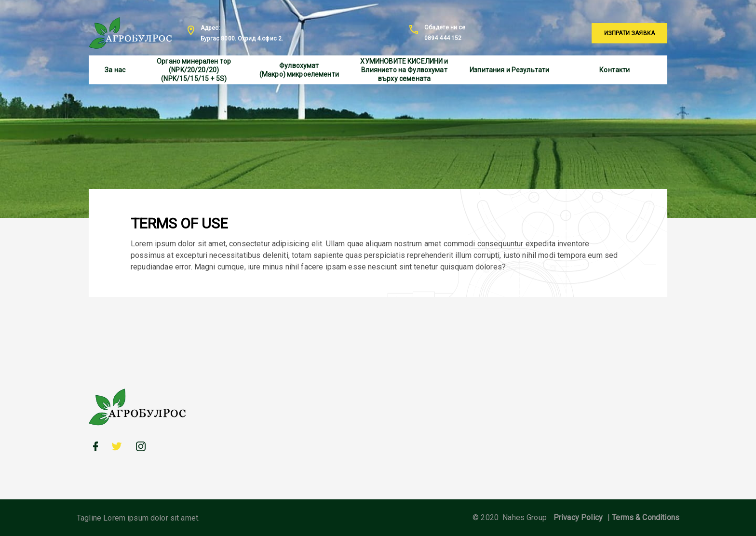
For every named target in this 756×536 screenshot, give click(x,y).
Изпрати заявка (629, 33)
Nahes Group (525, 517)
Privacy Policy (578, 517)
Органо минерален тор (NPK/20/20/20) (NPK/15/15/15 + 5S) (194, 70)
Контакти (614, 70)
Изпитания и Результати (509, 70)
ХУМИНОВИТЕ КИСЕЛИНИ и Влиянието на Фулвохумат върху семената (404, 70)
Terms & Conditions (646, 517)
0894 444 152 (443, 38)
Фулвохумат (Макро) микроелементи (299, 70)
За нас (115, 70)
